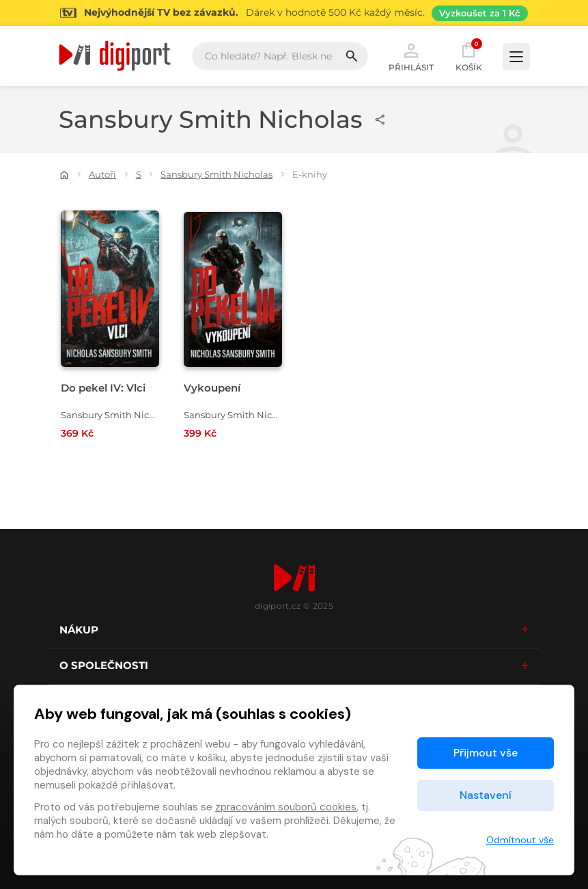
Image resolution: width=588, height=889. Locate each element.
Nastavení (486, 795)
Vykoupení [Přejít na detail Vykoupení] (212, 388)
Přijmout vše (486, 753)
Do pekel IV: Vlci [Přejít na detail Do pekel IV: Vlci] (103, 388)
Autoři (102, 174)
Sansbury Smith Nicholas (216, 174)
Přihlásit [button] (411, 56)
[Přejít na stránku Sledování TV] (294, 13)
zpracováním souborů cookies (286, 807)
